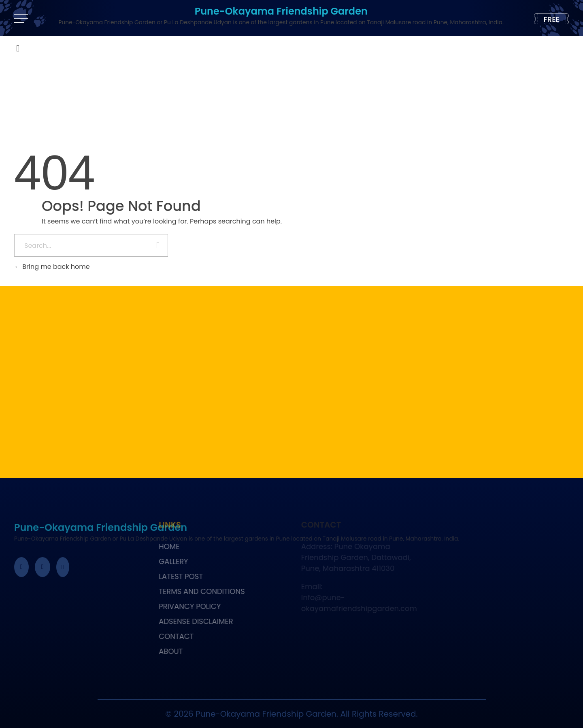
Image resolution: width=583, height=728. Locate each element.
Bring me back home (52, 267)
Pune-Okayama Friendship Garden (281, 11)
